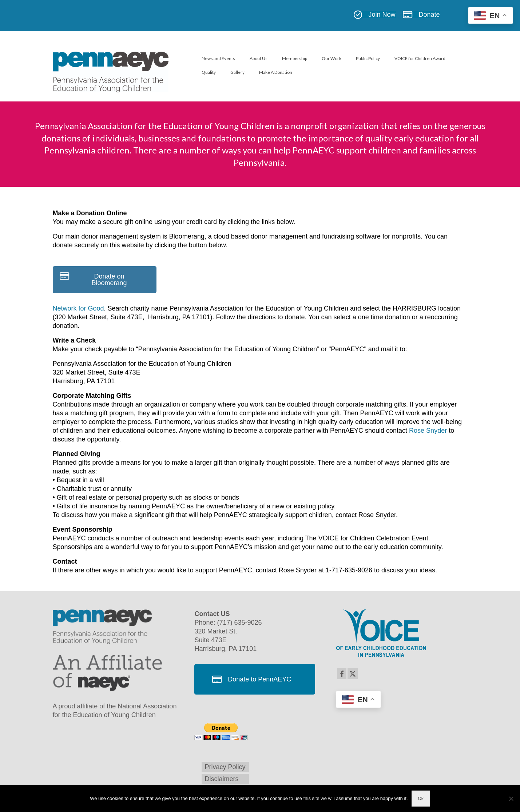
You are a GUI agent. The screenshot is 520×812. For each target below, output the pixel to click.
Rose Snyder (428, 431)
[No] (511, 799)
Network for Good (78, 308)
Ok (421, 799)
